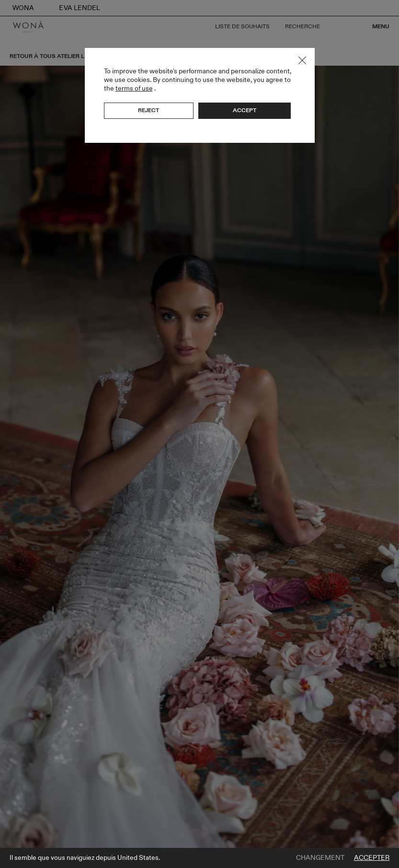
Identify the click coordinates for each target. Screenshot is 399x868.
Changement (320, 858)
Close (302, 60)
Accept (245, 110)
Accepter (372, 858)
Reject (148, 110)
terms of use (134, 88)
